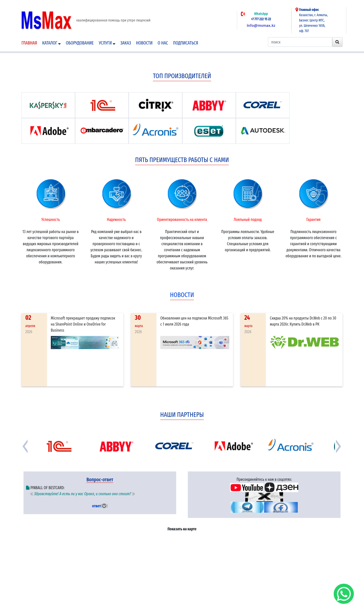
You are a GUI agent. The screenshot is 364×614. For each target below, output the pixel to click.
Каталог (52, 43)
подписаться (186, 43)
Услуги (107, 43)
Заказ (126, 43)
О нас (163, 43)
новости (182, 295)
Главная (29, 43)
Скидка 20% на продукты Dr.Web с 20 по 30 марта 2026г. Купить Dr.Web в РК (303, 321)
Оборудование (80, 43)
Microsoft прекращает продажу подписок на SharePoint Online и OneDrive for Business (83, 324)
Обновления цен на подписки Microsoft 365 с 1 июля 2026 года (194, 321)
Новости (144, 43)
